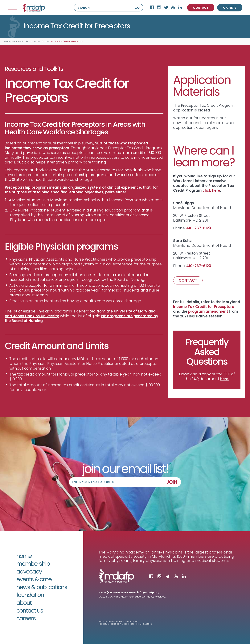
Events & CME (34, 580)
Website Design (107, 622)
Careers (26, 619)
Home (7, 42)
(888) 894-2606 (117, 593)
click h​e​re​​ (211, 191)
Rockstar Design (129, 622)
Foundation (30, 596)
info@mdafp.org (148, 593)
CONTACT (201, 8)
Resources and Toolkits (37, 42)
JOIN (172, 483)
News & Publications (42, 588)
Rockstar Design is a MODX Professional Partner (125, 624)
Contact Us (30, 611)
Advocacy (29, 572)
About (24, 603)
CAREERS (230, 8)
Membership (18, 42)
